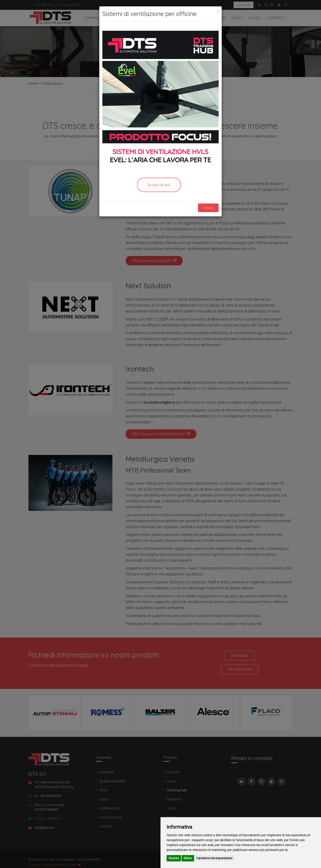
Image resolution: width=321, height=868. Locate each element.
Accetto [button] (174, 858)
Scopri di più (159, 185)
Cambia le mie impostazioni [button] (214, 858)
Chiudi (207, 208)
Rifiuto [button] (188, 858)
